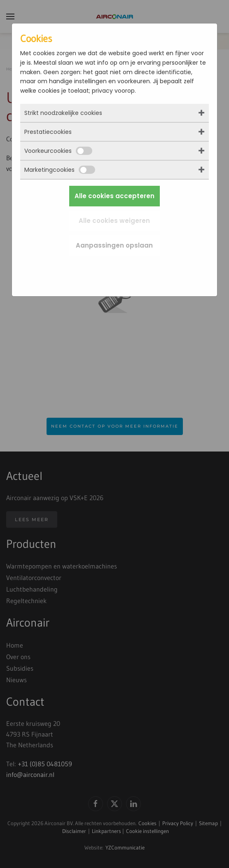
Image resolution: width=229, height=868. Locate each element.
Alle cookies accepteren (114, 196)
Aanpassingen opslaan (114, 245)
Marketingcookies (60, 170)
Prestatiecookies (48, 132)
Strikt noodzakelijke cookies (63, 113)
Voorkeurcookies (58, 151)
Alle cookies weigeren (114, 221)
